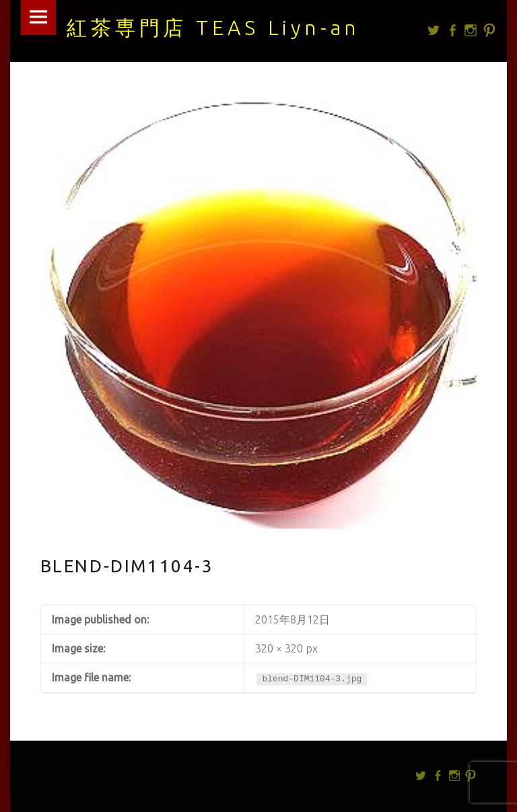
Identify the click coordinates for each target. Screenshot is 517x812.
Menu (38, 18)
